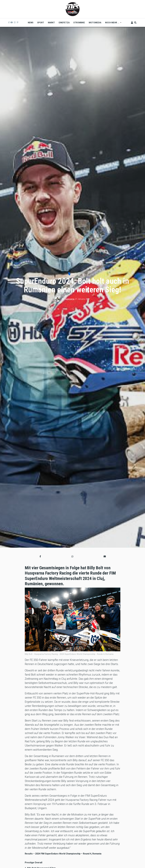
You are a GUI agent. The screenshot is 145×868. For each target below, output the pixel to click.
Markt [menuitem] (51, 23)
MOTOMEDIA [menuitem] (95, 23)
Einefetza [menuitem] (64, 23)
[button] (40, 556)
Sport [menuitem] (41, 23)
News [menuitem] (31, 23)
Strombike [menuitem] (79, 23)
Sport (73, 274)
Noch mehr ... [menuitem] (112, 24)
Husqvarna (70, 299)
